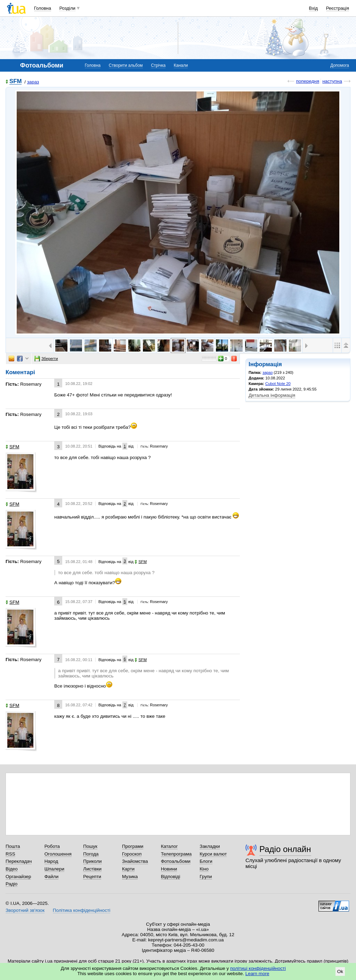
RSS (10, 854)
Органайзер (18, 877)
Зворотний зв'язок (25, 910)
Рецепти (92, 877)
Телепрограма (176, 854)
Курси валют (213, 854)
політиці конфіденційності (258, 968)
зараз (33, 82)
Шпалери (54, 869)
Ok (340, 971)
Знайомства (135, 861)
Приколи (92, 861)
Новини (169, 869)
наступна (332, 81)
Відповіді (171, 877)
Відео (12, 869)
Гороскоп (132, 854)
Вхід (314, 8)
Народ (51, 861)
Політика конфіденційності (82, 910)
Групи (206, 877)
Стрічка (158, 65)
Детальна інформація (272, 395)
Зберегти (46, 359)
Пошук (90, 846)
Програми (133, 846)
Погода (91, 854)
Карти (128, 869)
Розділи (67, 8)
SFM (15, 82)
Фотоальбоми (176, 861)
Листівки (92, 869)
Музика (130, 877)
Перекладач (19, 861)
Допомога (340, 65)
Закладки (210, 846)
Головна (43, 8)
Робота (52, 846)
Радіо (11, 884)
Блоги (206, 861)
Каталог (169, 846)
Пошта (13, 846)
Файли (52, 877)
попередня (308, 81)
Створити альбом (126, 65)
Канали (181, 65)
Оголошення (58, 854)
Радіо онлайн (285, 849)
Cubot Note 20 (278, 384)
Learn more (257, 974)
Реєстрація (338, 8)
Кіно (204, 869)
